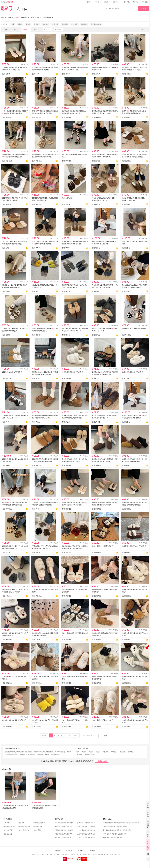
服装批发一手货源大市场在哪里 (87, 823)
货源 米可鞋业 (127, 335)
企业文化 (69, 851)
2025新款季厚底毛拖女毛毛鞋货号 (134, 546)
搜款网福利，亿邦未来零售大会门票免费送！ (118, 830)
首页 (89, 2)
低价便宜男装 (8, 830)
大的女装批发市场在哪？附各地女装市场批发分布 (65, 834)
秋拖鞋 (36, 24)
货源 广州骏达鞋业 (97, 422)
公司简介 (57, 851)
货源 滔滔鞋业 (7, 683)
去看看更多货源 (102, 761)
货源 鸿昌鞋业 (37, 596)
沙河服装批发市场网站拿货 (64, 823)
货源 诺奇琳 (66, 204)
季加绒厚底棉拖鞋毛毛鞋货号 (73, 372)
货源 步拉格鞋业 (37, 552)
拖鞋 (12, 24)
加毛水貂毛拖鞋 (67, 198)
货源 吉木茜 (6, 552)
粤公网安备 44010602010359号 (81, 854)
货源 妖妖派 (36, 422)
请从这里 (7, 2)
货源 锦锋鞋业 (97, 552)
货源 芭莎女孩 (67, 552)
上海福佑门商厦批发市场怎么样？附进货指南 (65, 838)
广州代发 (6, 823)
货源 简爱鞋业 (37, 204)
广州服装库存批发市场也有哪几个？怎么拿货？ (87, 830)
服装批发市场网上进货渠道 (64, 826)
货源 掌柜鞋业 (67, 161)
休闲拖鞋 (45, 24)
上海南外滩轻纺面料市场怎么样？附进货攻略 (87, 834)
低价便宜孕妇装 (24, 830)
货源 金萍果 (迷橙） (67, 74)
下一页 (76, 735)
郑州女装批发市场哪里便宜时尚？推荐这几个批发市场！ (122, 823)
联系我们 (93, 851)
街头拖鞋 (74, 24)
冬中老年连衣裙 (96, 24)
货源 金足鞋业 (67, 727)
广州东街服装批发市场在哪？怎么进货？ (65, 830)
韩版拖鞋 (84, 24)
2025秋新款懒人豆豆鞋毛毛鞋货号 (15, 720)
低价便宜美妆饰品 (39, 823)
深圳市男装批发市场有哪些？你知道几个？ (87, 826)
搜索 (143, 9)
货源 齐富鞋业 (67, 509)
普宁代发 (21, 823)
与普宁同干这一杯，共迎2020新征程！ (116, 826)
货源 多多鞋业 (127, 74)
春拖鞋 (20, 24)
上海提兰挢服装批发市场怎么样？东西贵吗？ (87, 838)
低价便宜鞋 (37, 830)
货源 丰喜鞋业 (127, 291)
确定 (106, 736)
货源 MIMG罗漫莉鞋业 (37, 248)
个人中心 (97, 2)
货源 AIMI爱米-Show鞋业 (37, 74)
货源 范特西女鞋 (7, 74)
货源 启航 (6, 248)
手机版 (126, 2)
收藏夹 (107, 2)
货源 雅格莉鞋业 (97, 248)
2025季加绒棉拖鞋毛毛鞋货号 (133, 372)
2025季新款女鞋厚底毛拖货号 (103, 546)
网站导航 (145, 2)
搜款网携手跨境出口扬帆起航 (113, 838)
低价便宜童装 (38, 826)
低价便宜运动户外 (24, 826)
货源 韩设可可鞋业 (37, 291)
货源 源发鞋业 (37, 465)
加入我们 (81, 851)
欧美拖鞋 (55, 24)
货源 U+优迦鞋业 (37, 378)
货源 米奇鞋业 (7, 378)
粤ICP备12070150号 (61, 854)
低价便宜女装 (8, 834)
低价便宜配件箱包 (9, 826)
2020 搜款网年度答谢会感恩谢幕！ (115, 834)
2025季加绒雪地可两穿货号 (12, 372)
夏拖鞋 (28, 24)
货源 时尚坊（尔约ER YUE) (97, 204)
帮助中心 (136, 2)
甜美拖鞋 (65, 24)
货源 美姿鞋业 (127, 161)
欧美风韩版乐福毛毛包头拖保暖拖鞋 (134, 329)
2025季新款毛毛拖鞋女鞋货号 (103, 720)
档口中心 (116, 2)
